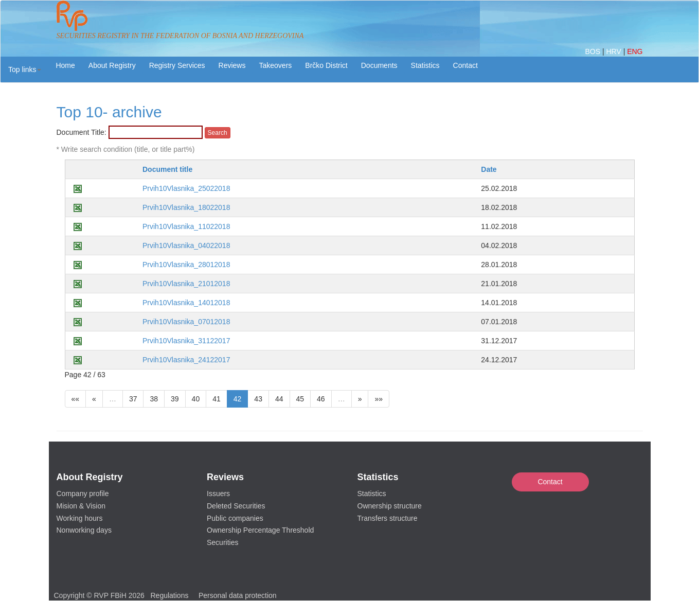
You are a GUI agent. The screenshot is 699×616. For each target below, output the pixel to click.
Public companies (235, 518)
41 (217, 399)
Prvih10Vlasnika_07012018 (186, 322)
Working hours (80, 518)
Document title (167, 169)
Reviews (232, 65)
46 (321, 399)
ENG (635, 51)
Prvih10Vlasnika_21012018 (186, 284)
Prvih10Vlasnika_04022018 (186, 245)
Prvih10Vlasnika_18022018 (186, 207)
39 (175, 399)
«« (76, 399)
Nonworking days (84, 530)
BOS (593, 51)
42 (238, 399)
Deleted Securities (236, 506)
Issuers (218, 494)
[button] (25, 69)
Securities (222, 542)
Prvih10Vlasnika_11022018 (186, 226)
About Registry (112, 65)
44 (279, 399)
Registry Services (177, 65)
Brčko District (326, 65)
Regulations (170, 595)
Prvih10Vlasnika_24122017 (186, 360)
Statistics (425, 65)
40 (196, 399)
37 (133, 399)
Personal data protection (238, 595)
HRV (614, 51)
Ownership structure (390, 506)
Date (489, 169)
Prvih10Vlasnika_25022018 (186, 188)
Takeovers (275, 65)
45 (300, 399)
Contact (550, 482)
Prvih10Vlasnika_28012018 (186, 265)
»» (379, 399)
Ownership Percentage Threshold (260, 530)
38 (154, 399)
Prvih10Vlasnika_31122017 (186, 341)
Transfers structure (388, 518)
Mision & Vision (81, 506)
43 (258, 399)
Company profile (83, 494)
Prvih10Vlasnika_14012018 (186, 303)
